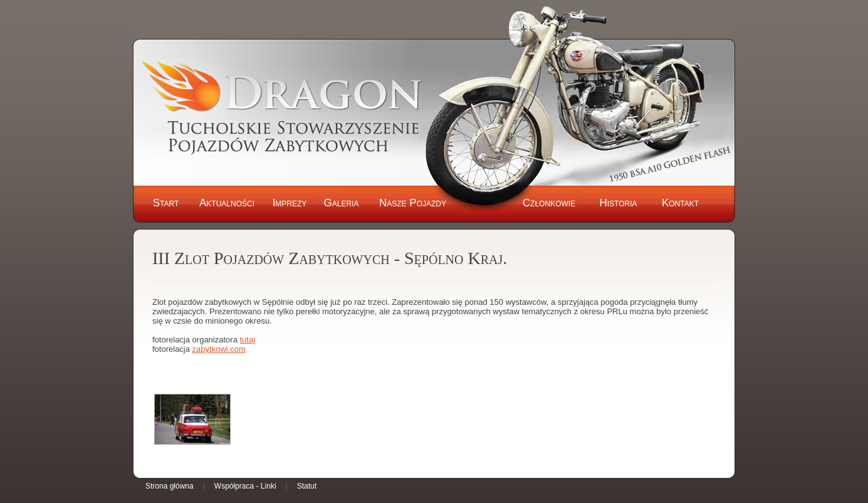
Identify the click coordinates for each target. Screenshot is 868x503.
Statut (307, 486)
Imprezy (290, 203)
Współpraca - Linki (245, 486)
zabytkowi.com (219, 349)
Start (166, 203)
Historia (618, 203)
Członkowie (549, 203)
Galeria (342, 203)
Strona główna (170, 486)
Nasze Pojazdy (413, 203)
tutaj (247, 340)
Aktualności (227, 203)
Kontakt (680, 203)
